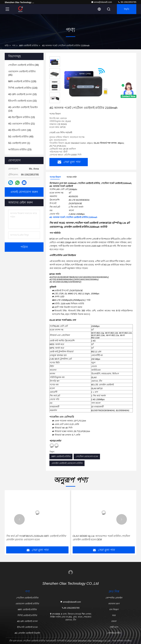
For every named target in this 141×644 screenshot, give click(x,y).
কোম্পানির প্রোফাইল (114, 598)
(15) (22, 101)
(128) (22, 81)
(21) (22, 124)
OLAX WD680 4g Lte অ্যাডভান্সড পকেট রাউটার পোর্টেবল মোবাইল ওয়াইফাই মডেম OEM (101, 538)
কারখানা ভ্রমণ (114, 604)
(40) (21, 137)
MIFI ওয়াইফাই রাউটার (29, 46)
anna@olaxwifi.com (102, 2)
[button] (19, 519)
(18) (20, 130)
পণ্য (14, 46)
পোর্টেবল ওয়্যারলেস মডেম (87, 456)
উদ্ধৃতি (127, 9)
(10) (22, 94)
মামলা (114, 621)
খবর (114, 615)
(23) (20, 150)
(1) (19, 143)
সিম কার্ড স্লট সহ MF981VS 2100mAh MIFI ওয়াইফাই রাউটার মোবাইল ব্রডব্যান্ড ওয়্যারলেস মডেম (36, 538)
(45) (22, 73)
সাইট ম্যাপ (114, 627)
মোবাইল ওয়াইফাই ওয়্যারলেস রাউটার (67, 463)
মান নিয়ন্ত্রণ (114, 610)
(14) (23, 109)
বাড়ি (7, 46)
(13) (22, 117)
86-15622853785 (127, 2)
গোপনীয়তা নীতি (114, 633)
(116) (23, 88)
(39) (24, 65)
